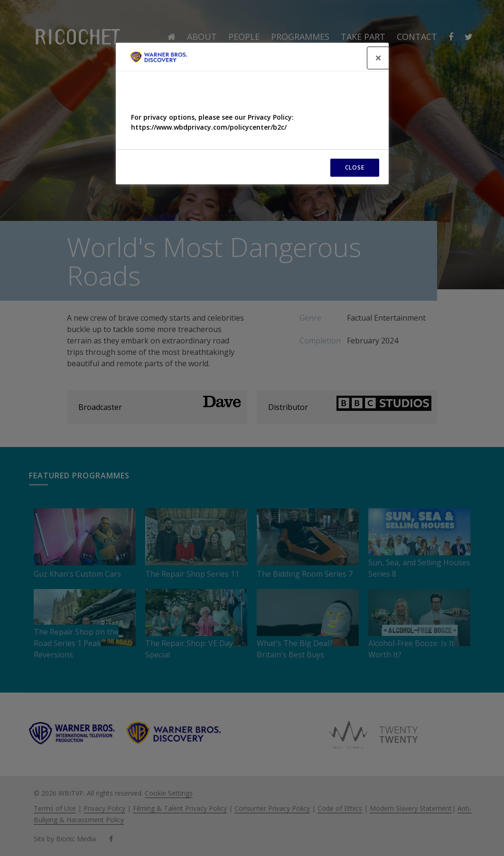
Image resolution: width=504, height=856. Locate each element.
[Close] (378, 58)
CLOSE (355, 167)
